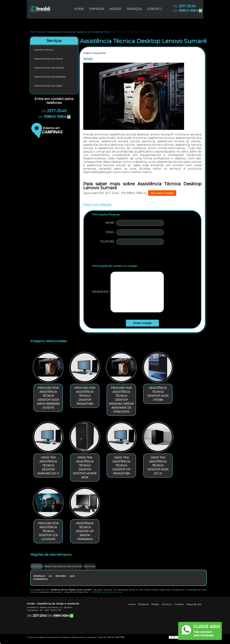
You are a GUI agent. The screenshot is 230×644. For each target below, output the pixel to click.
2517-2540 (187, 6)
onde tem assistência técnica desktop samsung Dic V (48, 466)
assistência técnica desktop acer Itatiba (158, 394)
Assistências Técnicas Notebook (50, 77)
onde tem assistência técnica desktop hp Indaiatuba (121, 466)
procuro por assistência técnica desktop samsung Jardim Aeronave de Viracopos (121, 400)
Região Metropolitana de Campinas (63, 566)
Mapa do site (194, 604)
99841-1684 (188, 11)
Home (79, 9)
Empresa (97, 9)
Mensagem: (128, 292)
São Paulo (90, 566)
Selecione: (37, 566)
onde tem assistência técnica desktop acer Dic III (158, 466)
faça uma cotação (162, 193)
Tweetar (88, 59)
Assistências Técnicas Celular (49, 59)
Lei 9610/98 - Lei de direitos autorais (106, 592)
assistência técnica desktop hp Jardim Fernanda (85, 531)
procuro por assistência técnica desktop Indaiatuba (85, 396)
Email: (135, 232)
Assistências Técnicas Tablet (48, 86)
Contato (155, 9)
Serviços (134, 9)
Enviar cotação (142, 323)
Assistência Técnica (44, 50)
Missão (115, 9)
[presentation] (115, 255)
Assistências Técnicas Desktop (49, 68)
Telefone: (132, 242)
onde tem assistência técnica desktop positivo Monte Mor (85, 468)
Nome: (135, 223)
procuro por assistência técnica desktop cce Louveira (48, 531)
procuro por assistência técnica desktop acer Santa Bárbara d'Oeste (48, 398)
